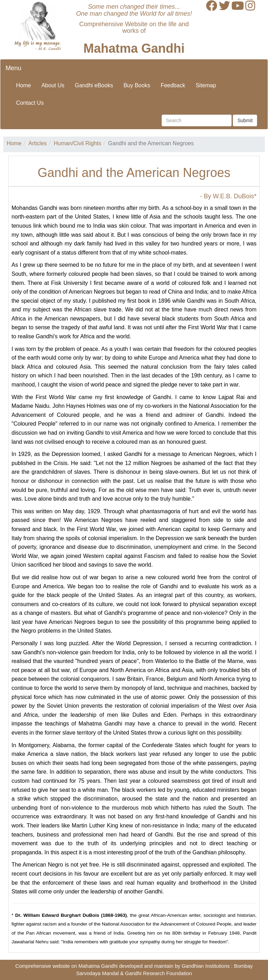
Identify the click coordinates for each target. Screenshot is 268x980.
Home (24, 85)
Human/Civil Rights (77, 143)
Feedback (173, 85)
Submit (245, 120)
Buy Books (137, 85)
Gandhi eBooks (94, 85)
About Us (53, 85)
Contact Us (30, 103)
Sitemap (206, 85)
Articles (38, 143)
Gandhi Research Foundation (158, 973)
